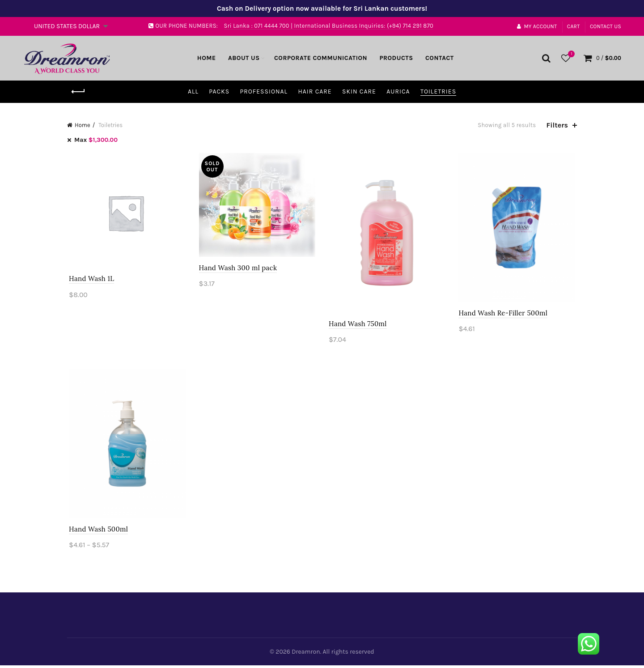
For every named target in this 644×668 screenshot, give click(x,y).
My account (537, 26)
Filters (557, 125)
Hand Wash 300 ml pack (237, 269)
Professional (264, 91)
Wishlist (570, 54)
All (193, 91)
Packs (219, 91)
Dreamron (306, 654)
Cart (574, 26)
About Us (244, 58)
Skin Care (359, 91)
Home (207, 58)
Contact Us (606, 26)
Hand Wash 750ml (358, 325)
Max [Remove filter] (96, 140)
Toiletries (438, 91)
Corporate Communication (321, 58)
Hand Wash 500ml (97, 531)
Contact (440, 58)
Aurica (398, 91)
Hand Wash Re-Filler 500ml (504, 314)
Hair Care (315, 91)
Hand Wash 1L (90, 279)
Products (396, 58)
